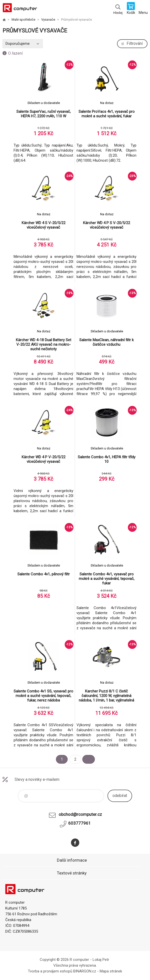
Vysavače (48, 20)
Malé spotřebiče (23, 20)
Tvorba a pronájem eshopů (50, 971)
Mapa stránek (111, 971)
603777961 (80, 823)
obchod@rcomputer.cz (80, 814)
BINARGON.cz (85, 971)
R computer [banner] (20, 9)
